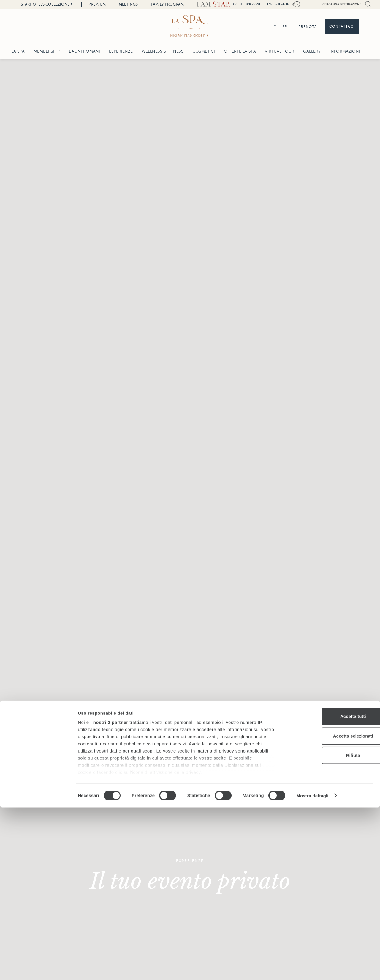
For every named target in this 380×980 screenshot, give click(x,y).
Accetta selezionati (330, 908)
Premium (97, 4)
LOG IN (237, 4)
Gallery (312, 51)
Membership (47, 51)
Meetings (128, 4)
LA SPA (18, 51)
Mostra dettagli (312, 968)
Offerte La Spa (240, 51)
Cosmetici (204, 51)
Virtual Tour (280, 51)
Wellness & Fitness (163, 51)
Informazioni (345, 51)
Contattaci (342, 26)
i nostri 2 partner (109, 895)
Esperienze (121, 51)
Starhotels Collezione (45, 4)
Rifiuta (331, 928)
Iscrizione (253, 4)
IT (274, 26)
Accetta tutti (331, 889)
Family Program (167, 4)
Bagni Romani (84, 51)
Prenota (308, 27)
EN (285, 26)
